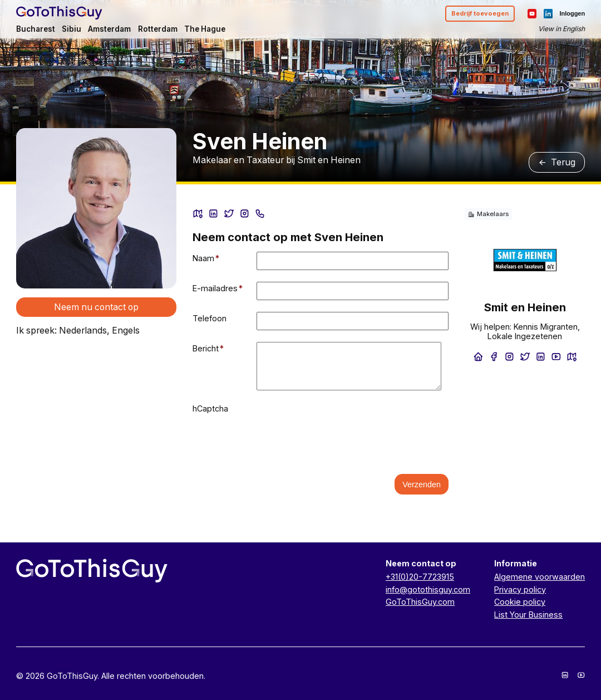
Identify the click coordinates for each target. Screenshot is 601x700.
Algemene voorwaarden (540, 577)
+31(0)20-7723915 (420, 577)
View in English (561, 29)
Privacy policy (520, 589)
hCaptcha (210, 408)
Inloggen (572, 13)
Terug (557, 162)
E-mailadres (218, 288)
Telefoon (210, 318)
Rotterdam (158, 29)
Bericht (208, 348)
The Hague (205, 29)
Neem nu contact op (96, 307)
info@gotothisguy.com (428, 589)
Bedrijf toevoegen (480, 13)
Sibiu (72, 29)
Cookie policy (520, 602)
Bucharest (36, 29)
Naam (206, 258)
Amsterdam (109, 29)
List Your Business (528, 615)
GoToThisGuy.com (420, 602)
